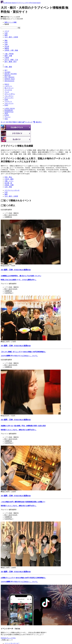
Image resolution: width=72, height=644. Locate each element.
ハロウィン (8, 86)
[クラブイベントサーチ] (12, 190)
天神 (6, 44)
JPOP (6, 113)
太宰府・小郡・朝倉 (11, 50)
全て (6, 70)
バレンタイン (9, 96)
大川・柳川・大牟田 (11, 37)
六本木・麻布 (9, 179)
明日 (10, 122)
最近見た (37, 122)
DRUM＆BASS (9, 81)
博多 (6, 40)
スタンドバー (9, 103)
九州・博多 (8, 187)
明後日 (15, 122)
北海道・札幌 (9, 185)
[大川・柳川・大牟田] (11, 196)
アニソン (7, 117)
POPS (6, 105)
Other (6, 119)
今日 (7, 122)
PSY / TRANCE (9, 77)
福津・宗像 (8, 56)
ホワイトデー (9, 98)
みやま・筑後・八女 (11, 60)
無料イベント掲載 (10, 22)
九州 (6, 33)
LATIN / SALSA (10, 108)
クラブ (7, 31)
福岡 (6, 35)
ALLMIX (7, 72)
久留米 (7, 58)
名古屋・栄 (8, 183)
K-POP (7, 115)
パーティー (8, 101)
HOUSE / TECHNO (11, 74)
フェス (7, 92)
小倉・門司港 (9, 54)
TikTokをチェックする (8, 638)
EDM (6, 100)
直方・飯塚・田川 (10, 62)
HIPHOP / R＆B (10, 79)
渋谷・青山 (8, 177)
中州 (6, 42)
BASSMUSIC (9, 110)
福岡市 (7, 48)
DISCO (7, 84)
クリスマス (8, 90)
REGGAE (8, 75)
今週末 (19, 122)
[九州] (6, 192)
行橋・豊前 (8, 67)
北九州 (7, 46)
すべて (3, 122)
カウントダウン (10, 94)
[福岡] (6, 194)
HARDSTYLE (9, 112)
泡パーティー (9, 88)
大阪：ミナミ (9, 181)
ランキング (27, 122)
